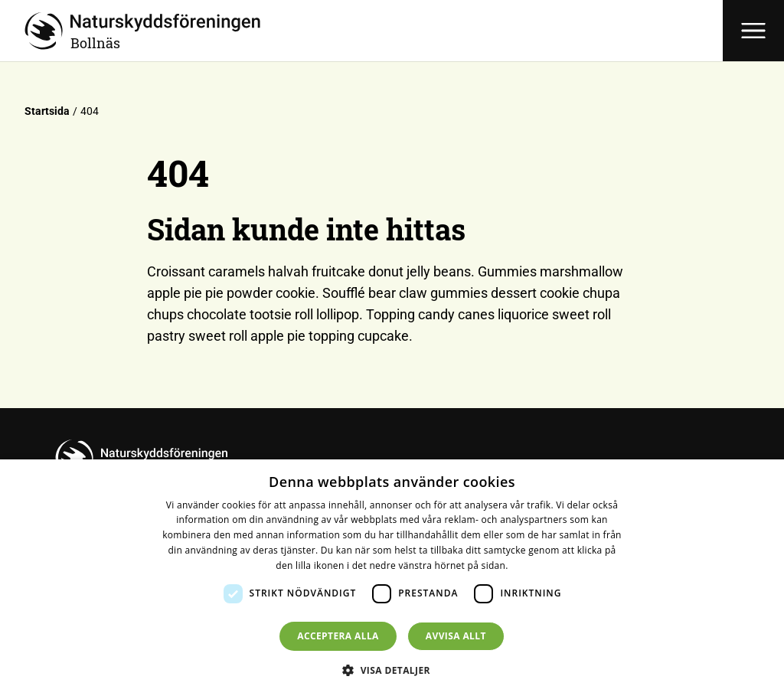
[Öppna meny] (753, 31)
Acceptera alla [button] (338, 636)
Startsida (47, 111)
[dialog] (392, 578)
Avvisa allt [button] (456, 636)
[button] (392, 670)
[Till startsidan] (374, 31)
